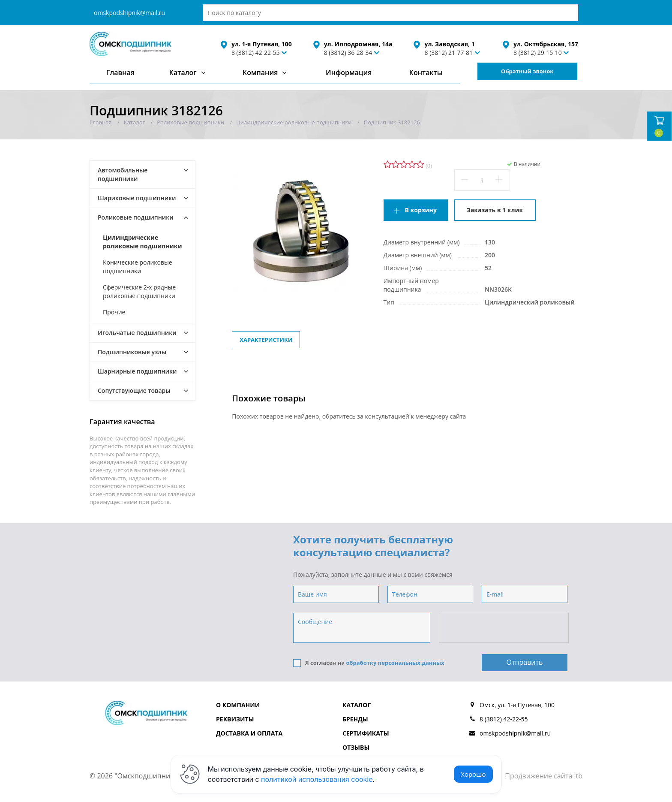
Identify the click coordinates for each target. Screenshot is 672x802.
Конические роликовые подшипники (138, 267)
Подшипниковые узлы (132, 352)
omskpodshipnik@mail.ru (129, 13)
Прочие (114, 312)
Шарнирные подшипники (137, 371)
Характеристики (266, 340)
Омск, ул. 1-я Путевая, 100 (517, 705)
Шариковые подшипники (137, 198)
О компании (238, 705)
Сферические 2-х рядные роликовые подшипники (139, 291)
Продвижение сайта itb (544, 776)
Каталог (183, 72)
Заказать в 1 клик (495, 210)
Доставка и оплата (249, 733)
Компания (260, 72)
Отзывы (356, 747)
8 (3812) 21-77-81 (448, 53)
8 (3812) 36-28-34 (348, 53)
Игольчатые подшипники (137, 333)
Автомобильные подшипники (123, 174)
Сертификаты (366, 733)
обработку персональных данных (395, 663)
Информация (349, 72)
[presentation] (504, 628)
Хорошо (473, 774)
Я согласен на (369, 663)
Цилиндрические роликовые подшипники (142, 242)
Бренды (355, 719)
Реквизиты (235, 719)
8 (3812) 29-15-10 (538, 53)
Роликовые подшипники (136, 217)
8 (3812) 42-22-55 (256, 53)
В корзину (421, 210)
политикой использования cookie (317, 779)
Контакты (426, 72)
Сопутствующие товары (134, 390)
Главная (120, 72)
